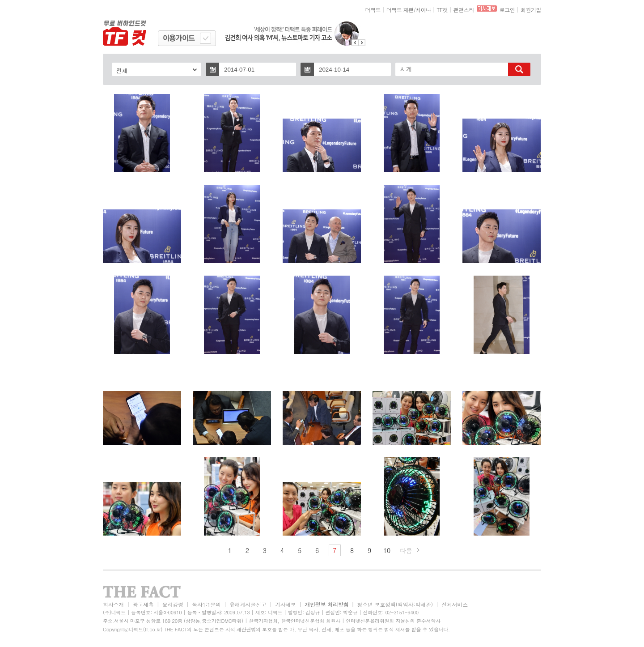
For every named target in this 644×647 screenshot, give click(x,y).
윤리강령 (173, 604)
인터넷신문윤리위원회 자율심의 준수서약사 (393, 621)
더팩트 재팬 (400, 10)
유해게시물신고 (248, 604)
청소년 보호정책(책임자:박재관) (395, 604)
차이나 (423, 10)
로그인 (507, 10)
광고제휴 (143, 604)
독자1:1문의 (206, 604)
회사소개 (113, 604)
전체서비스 (455, 604)
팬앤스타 (464, 10)
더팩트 (373, 10)
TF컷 (442, 10)
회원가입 (531, 10)
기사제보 (286, 604)
